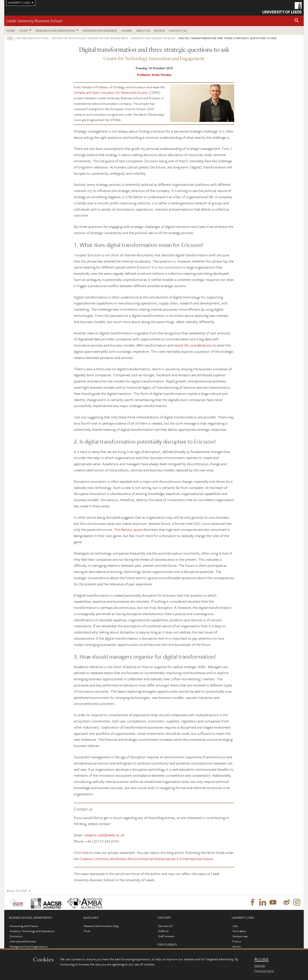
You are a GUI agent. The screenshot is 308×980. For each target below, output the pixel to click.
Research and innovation (55, 30)
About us (143, 30)
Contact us (178, 30)
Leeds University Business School (34, 21)
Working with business (100, 30)
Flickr (87, 931)
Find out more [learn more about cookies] (264, 971)
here (85, 852)
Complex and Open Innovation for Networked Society (111, 92)
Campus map (240, 936)
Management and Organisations (29, 946)
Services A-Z (166, 926)
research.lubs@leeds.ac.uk (104, 835)
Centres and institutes (32, 38)
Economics (16, 936)
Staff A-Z (163, 931)
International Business (23, 941)
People (159, 30)
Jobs (235, 926)
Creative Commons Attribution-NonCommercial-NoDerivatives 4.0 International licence (146, 859)
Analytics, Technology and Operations (32, 931)
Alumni (127, 30)
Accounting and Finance (24, 926)
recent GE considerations (193, 345)
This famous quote (128, 529)
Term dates (239, 931)
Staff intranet (166, 936)
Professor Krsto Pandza (154, 75)
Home (11, 30)
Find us (237, 941)
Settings (260, 965)
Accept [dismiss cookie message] (261, 959)
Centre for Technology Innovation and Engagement (90, 38)
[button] (297, 21)
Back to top (17, 891)
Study (24, 30)
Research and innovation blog (153, 38)
